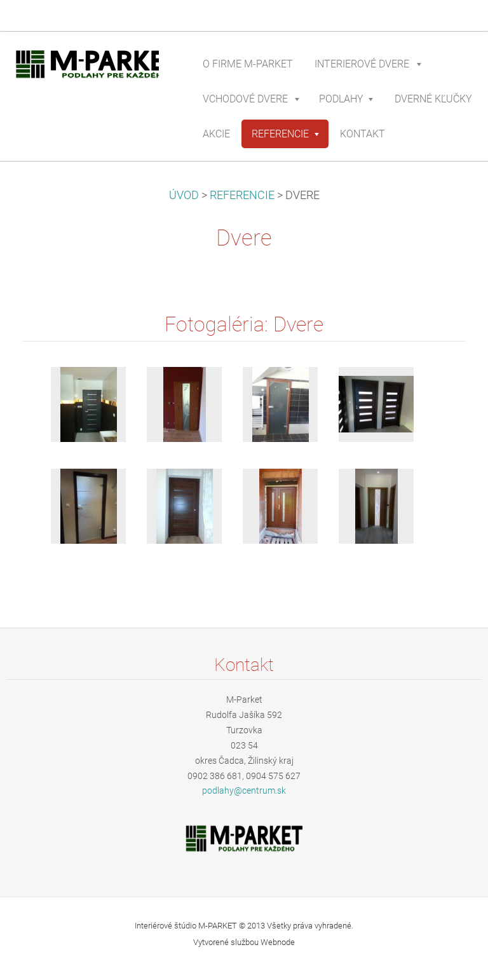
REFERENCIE (242, 195)
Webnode (278, 942)
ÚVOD (184, 195)
